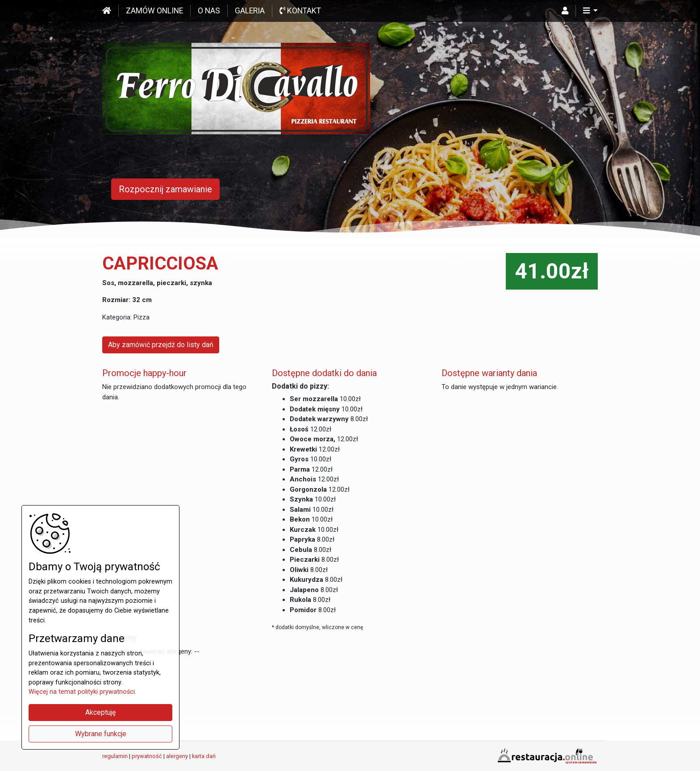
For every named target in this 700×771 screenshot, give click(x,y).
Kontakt (300, 11)
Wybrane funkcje (101, 734)
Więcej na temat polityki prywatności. (82, 692)
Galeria (250, 11)
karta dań (204, 756)
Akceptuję (100, 712)
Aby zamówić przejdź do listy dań (161, 345)
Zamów (154, 11)
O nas (209, 11)
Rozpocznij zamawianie (165, 189)
